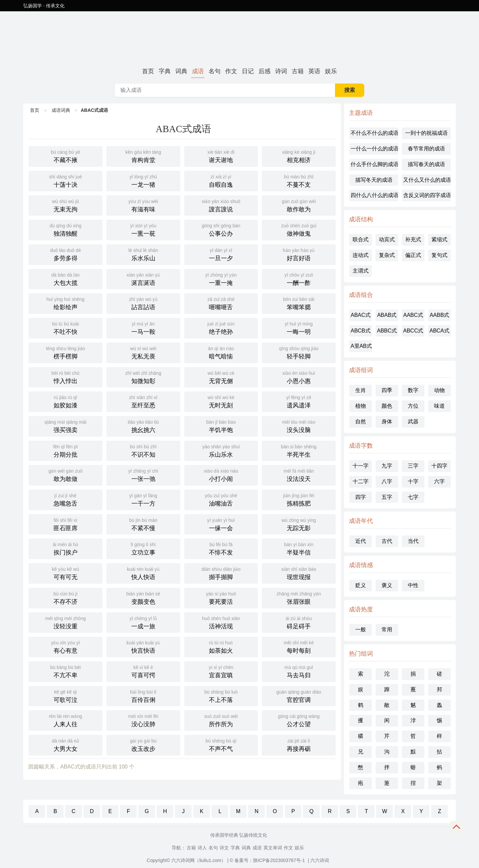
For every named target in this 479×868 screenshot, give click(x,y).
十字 (413, 481)
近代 (361, 541)
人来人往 (66, 720)
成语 (198, 71)
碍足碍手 (299, 622)
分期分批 (66, 450)
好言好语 (299, 254)
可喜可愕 (143, 671)
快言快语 (143, 646)
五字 (387, 497)
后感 (264, 71)
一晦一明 (299, 327)
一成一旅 (143, 622)
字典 (165, 71)
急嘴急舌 (66, 499)
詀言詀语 (143, 303)
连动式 (361, 255)
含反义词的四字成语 (427, 195)
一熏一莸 (143, 229)
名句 (215, 71)
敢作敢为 (299, 205)
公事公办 (221, 229)
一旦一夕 (221, 254)
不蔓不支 (299, 180)
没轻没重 (66, 622)
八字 (387, 481)
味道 (439, 406)
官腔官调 (299, 696)
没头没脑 (299, 426)
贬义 (361, 585)
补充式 (413, 239)
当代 (413, 541)
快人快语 (143, 573)
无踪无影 (299, 524)
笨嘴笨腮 (299, 303)
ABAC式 (361, 315)
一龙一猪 (143, 180)
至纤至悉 (143, 401)
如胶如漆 (66, 401)
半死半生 (299, 450)
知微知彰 (143, 377)
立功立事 (143, 548)
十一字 (361, 466)
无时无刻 (221, 401)
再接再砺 (299, 745)
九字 (387, 466)
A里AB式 (361, 346)
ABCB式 (361, 331)
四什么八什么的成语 (374, 195)
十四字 (439, 466)
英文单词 (273, 848)
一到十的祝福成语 (426, 133)
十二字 (361, 481)
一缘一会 (221, 524)
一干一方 (143, 499)
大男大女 (66, 745)
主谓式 (361, 271)
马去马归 (299, 671)
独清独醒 (66, 229)
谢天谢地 (221, 156)
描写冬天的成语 (374, 180)
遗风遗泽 (299, 401)
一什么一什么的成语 (374, 149)
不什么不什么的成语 (374, 133)
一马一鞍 (143, 327)
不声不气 (221, 745)
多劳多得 (66, 254)
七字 (413, 497)
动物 (439, 390)
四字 (361, 497)
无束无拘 (66, 205)
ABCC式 (413, 331)
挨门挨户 (66, 548)
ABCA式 (439, 331)
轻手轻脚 (299, 352)
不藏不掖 (66, 156)
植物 (361, 406)
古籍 (298, 71)
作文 (231, 71)
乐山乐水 (221, 450)
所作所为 (221, 720)
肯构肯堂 (143, 156)
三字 (413, 466)
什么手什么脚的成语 (374, 164)
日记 (248, 71)
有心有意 (66, 646)
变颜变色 (143, 597)
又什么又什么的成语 (427, 180)
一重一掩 (221, 279)
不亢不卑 (66, 671)
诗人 (202, 848)
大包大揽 (66, 279)
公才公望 (299, 720)
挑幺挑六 (143, 426)
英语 (314, 71)
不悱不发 (221, 548)
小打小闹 (221, 475)
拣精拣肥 (299, 499)
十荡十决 (66, 180)
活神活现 (221, 622)
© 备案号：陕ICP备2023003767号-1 (267, 860)
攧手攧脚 (221, 573)
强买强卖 (66, 426)
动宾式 (387, 239)
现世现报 (299, 573)
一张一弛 (143, 475)
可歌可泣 (66, 696)
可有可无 (66, 573)
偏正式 (413, 255)
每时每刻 (299, 646)
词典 (181, 71)
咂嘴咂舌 (221, 303)
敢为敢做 (66, 475)
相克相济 (299, 156)
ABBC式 (387, 331)
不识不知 (143, 450)
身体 (387, 422)
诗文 (224, 848)
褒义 (387, 585)
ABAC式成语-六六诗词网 (239, 38)
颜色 (387, 406)
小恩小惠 (299, 377)
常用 (387, 630)
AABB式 (440, 315)
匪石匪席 (66, 524)
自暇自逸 (221, 180)
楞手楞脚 (66, 352)
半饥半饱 (221, 426)
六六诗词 (320, 860)
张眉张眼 (299, 597)
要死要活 (221, 597)
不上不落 (221, 696)
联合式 (361, 239)
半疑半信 (299, 548)
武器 (413, 422)
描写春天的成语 (426, 164)
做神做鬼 (299, 229)
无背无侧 (221, 377)
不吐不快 (66, 327)
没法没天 (299, 475)
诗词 (281, 71)
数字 (413, 390)
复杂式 (387, 255)
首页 (148, 71)
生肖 (361, 390)
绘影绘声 (66, 303)
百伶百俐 (143, 696)
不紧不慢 (143, 524)
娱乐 (331, 71)
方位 (413, 406)
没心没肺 (143, 720)
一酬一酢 (299, 279)
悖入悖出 (66, 377)
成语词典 (61, 110)
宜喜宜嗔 (221, 671)
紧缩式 (439, 239)
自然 (361, 422)
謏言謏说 (221, 205)
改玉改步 (143, 745)
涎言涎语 (143, 279)
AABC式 (413, 315)
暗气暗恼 (221, 352)
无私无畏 (143, 352)
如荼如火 (221, 646)
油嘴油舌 (221, 499)
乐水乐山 (143, 254)
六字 (439, 481)
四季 (387, 390)
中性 (413, 585)
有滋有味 (143, 205)
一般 (361, 630)
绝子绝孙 (221, 327)
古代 (387, 541)
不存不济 (66, 597)
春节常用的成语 (426, 149)
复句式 (439, 255)
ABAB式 (387, 315)
